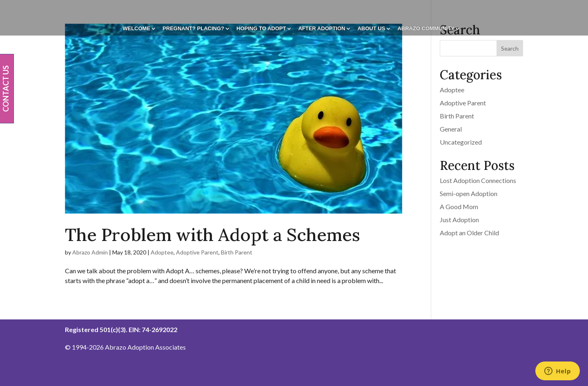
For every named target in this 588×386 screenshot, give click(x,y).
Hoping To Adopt (261, 29)
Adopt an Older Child (469, 233)
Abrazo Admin (90, 252)
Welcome (136, 29)
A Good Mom (459, 206)
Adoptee (162, 252)
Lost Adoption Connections (478, 180)
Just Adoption (459, 220)
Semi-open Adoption (469, 193)
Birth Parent (237, 252)
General (451, 129)
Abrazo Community (426, 29)
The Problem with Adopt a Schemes (213, 235)
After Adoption (322, 29)
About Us (371, 29)
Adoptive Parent (197, 252)
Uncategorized (461, 142)
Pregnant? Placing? (193, 29)
